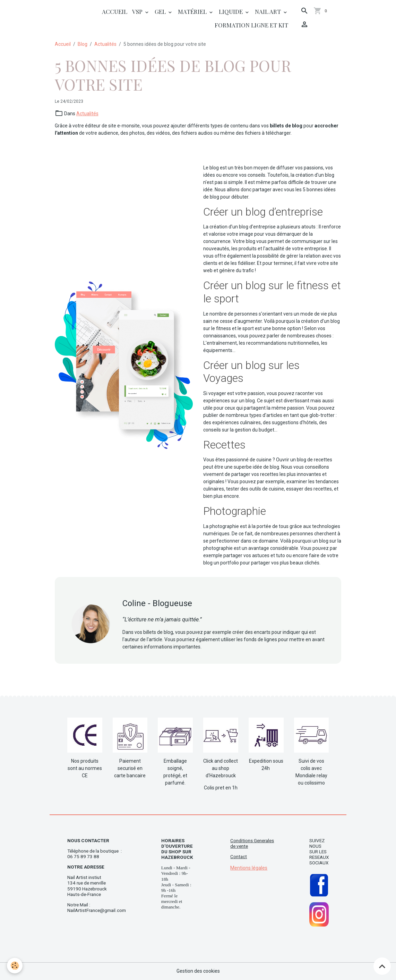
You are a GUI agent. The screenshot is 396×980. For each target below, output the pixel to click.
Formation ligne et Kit (251, 25)
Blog (83, 44)
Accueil (115, 11)
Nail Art (269, 11)
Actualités (105, 44)
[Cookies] (15, 966)
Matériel (193, 11)
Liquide (231, 11)
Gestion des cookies (198, 971)
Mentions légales (249, 868)
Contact (239, 857)
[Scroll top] (382, 966)
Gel (161, 11)
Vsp (138, 11)
